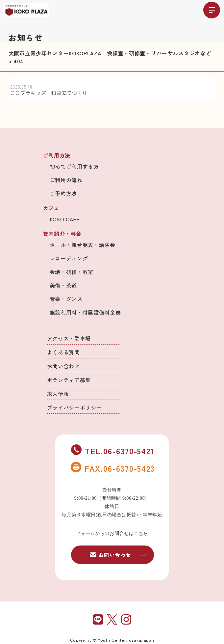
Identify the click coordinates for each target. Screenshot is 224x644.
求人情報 (58, 394)
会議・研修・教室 (72, 272)
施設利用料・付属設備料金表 (85, 312)
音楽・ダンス (66, 299)
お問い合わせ (63, 366)
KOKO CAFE (65, 219)
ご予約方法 (63, 193)
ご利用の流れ (66, 180)
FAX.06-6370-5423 (113, 468)
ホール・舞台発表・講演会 (83, 245)
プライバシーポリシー (75, 407)
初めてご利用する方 (74, 166)
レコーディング (69, 258)
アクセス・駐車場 (69, 338)
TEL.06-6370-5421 (113, 451)
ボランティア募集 (69, 380)
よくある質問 (63, 352)
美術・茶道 (63, 285)
